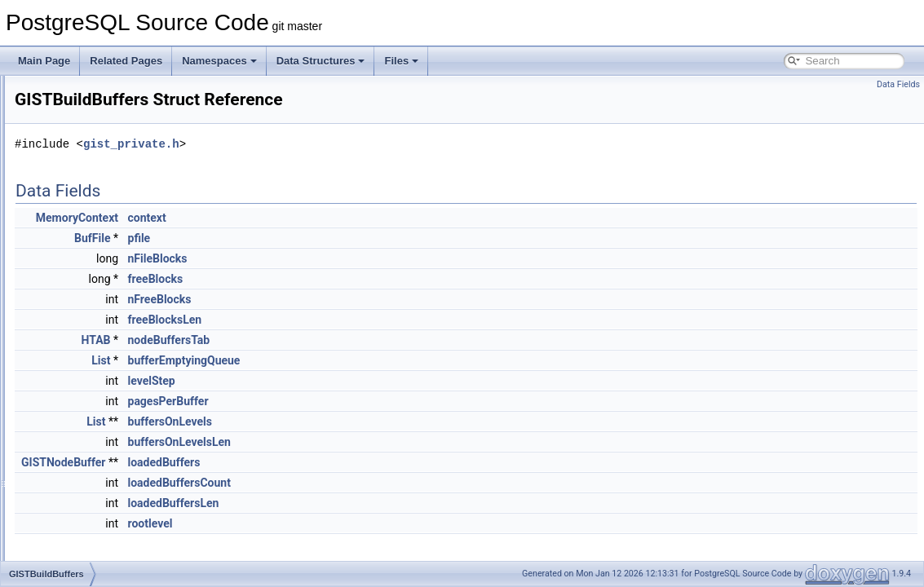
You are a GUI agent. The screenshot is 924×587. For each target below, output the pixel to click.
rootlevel (354, 523)
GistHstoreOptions (94, 416)
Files (401, 61)
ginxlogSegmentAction (102, 236)
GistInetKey (79, 434)
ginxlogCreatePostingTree (110, 93)
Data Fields (898, 84)
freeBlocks (360, 279)
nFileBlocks (362, 258)
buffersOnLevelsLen (383, 442)
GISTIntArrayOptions (99, 505)
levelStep (356, 381)
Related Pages (126, 61)
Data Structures (321, 61)
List (305, 360)
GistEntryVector (88, 398)
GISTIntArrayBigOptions (106, 488)
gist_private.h (335, 144)
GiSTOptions (82, 559)
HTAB (300, 340)
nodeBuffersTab (373, 340)
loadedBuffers (368, 462)
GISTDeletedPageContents (113, 362)
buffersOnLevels (374, 421)
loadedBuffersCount (383, 483)
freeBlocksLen (369, 320)
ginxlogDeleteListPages (105, 111)
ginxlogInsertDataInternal (108, 165)
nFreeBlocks (364, 299)
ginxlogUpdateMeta (96, 272)
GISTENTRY (82, 380)
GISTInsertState (89, 470)
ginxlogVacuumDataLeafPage (118, 290)
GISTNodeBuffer (90, 523)
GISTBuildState (88, 344)
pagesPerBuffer (372, 401)
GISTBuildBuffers (91, 326)
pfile (343, 238)
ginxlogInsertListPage (101, 201)
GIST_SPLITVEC (92, 308)
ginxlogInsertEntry (93, 183)
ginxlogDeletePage (95, 129)
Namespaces (219, 61)
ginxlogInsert (82, 147)
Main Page (44, 61)
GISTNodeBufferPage (102, 541)
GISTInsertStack (90, 452)
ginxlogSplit (79, 254)
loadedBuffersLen (378, 503)
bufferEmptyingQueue (388, 360)
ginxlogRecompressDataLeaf (117, 218)
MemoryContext (281, 218)
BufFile (296, 238)
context (351, 218)
